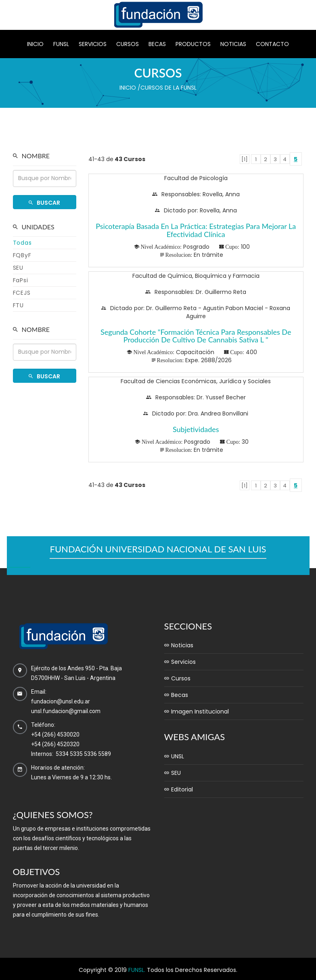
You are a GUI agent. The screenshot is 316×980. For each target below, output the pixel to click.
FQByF (22, 255)
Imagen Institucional (197, 711)
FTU (18, 305)
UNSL (174, 756)
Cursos (128, 44)
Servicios (93, 44)
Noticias (233, 44)
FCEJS (22, 293)
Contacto (272, 44)
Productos (193, 44)
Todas (22, 243)
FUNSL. (137, 970)
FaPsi (21, 280)
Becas (157, 44)
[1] (245, 159)
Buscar (44, 203)
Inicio (35, 44)
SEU (18, 268)
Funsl (61, 44)
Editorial (179, 789)
